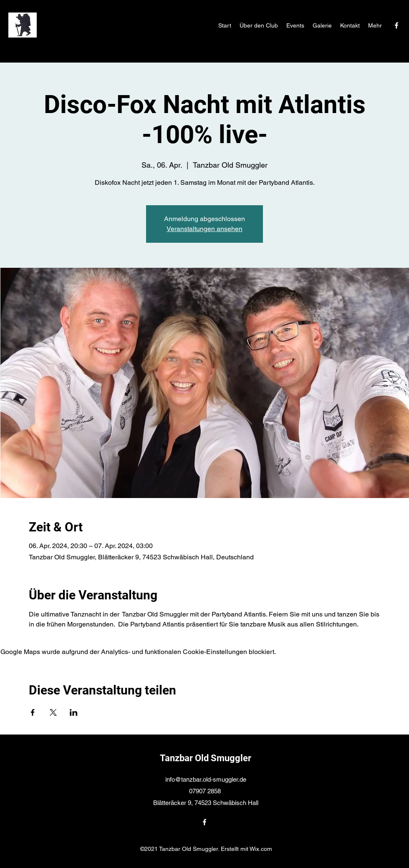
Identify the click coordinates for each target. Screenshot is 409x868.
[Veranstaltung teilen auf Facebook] (33, 712)
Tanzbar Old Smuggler (206, 758)
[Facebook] (396, 25)
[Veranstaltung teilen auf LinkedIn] (74, 712)
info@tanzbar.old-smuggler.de (206, 779)
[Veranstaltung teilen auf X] (53, 712)
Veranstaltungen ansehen (204, 229)
